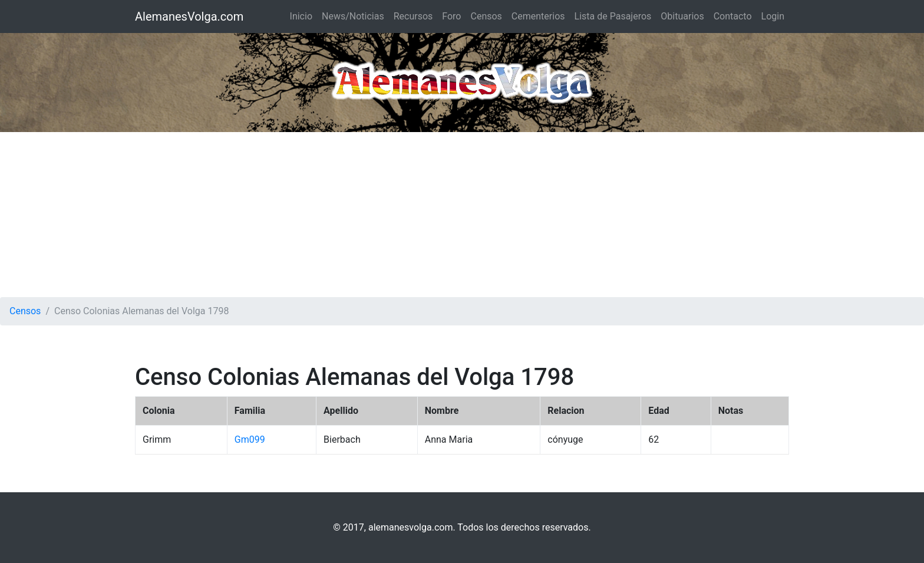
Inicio (301, 16)
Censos (486, 16)
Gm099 (250, 439)
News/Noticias (353, 16)
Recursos (413, 16)
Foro (451, 16)
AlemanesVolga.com (189, 17)
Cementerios (538, 16)
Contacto (733, 16)
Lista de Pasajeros (613, 16)
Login (773, 16)
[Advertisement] (462, 215)
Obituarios (682, 16)
